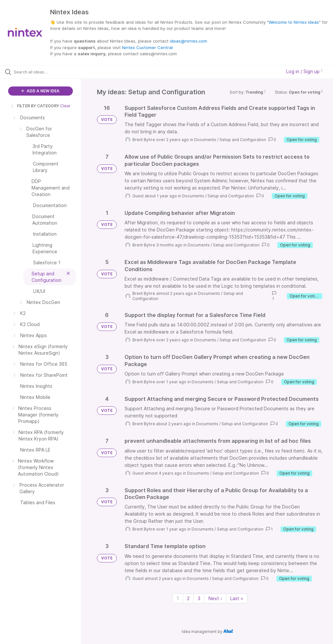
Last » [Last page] (237, 598)
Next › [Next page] (215, 598)
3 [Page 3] (199, 598)
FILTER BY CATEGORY (35, 106)
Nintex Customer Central (147, 47)
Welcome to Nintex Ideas (294, 22)
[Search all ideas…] (44, 72)
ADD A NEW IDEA (40, 91)
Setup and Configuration (243, 140)
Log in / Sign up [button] (304, 71)
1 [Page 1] (178, 598)
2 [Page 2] (188, 598)
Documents (205, 140)
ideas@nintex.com (188, 41)
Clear (65, 106)
